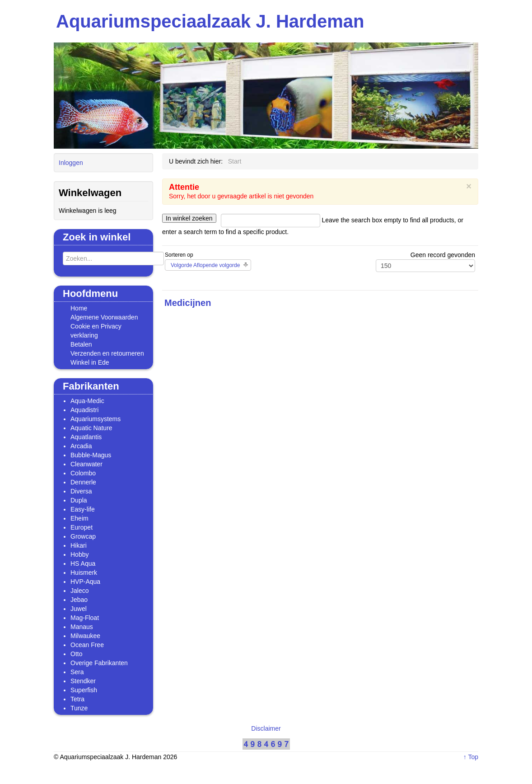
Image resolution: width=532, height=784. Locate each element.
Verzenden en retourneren (107, 353)
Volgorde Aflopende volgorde (205, 265)
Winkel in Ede (90, 362)
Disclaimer (266, 728)
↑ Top (471, 757)
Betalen (81, 344)
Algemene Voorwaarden (104, 317)
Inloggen (71, 163)
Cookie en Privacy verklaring (96, 331)
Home (79, 308)
